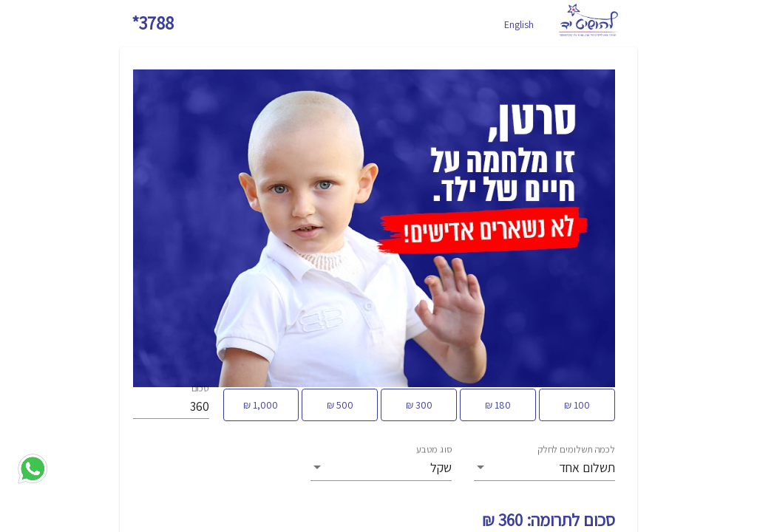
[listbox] (544, 468)
